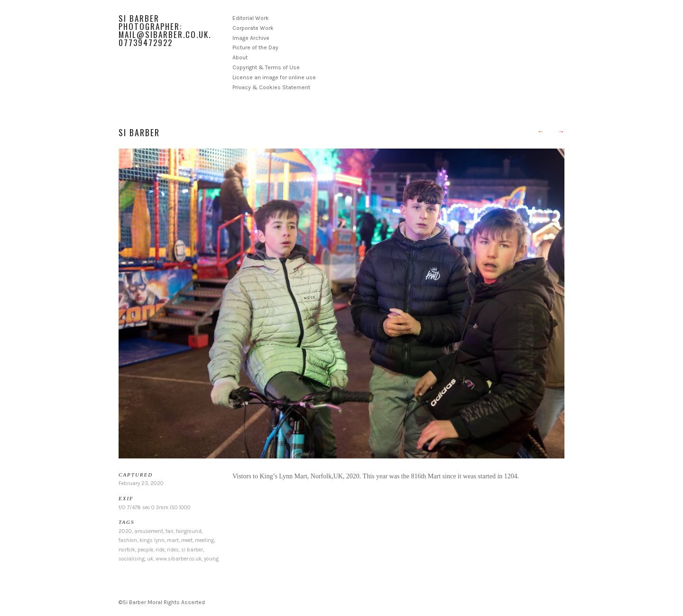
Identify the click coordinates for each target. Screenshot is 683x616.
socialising (132, 559)
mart (173, 540)
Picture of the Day (255, 47)
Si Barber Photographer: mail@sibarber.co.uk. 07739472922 (165, 30)
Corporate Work (253, 28)
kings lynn (152, 540)
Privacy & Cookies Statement (271, 87)
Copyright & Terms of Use (266, 67)
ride (160, 550)
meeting (204, 540)
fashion (128, 540)
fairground (189, 531)
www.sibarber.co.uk (179, 559)
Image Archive (251, 38)
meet (187, 540)
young (211, 559)
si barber (192, 550)
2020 (125, 531)
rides (173, 550)
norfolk (127, 550)
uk (150, 559)
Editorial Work (251, 18)
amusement (149, 531)
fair (170, 531)
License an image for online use (274, 77)
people (145, 550)
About (240, 57)
